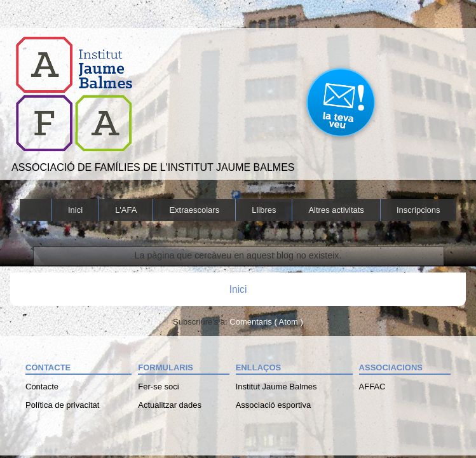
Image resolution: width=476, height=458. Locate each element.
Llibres (264, 210)
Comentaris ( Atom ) (266, 322)
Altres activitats (336, 210)
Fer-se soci (158, 387)
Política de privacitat (62, 405)
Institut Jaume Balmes (276, 387)
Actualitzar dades (170, 405)
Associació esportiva (274, 405)
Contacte (42, 387)
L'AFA (126, 210)
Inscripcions (418, 210)
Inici (75, 210)
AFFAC (372, 387)
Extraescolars (194, 210)
